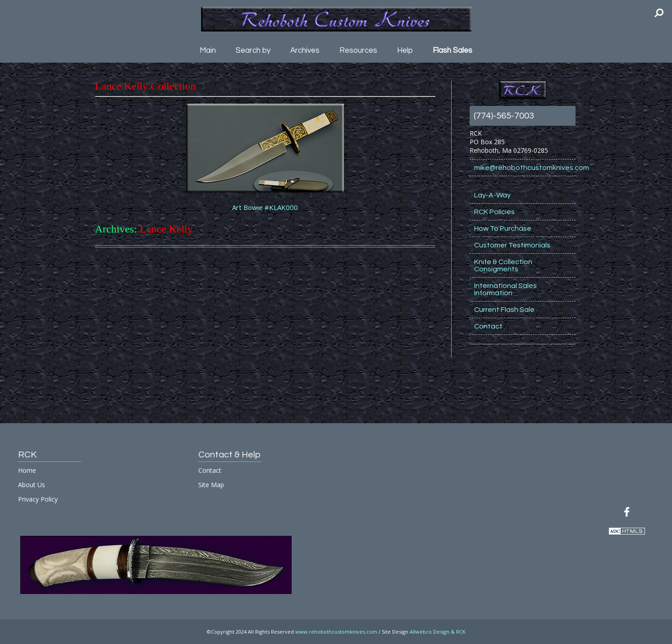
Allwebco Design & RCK (438, 632)
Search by (253, 50)
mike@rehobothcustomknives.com (525, 168)
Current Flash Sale (504, 310)
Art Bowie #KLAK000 (265, 207)
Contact (488, 326)
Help (405, 50)
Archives (305, 50)
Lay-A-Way (492, 195)
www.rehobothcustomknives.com (336, 632)
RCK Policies (494, 212)
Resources (358, 50)
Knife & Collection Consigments (503, 265)
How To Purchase (503, 228)
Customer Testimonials (512, 245)
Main (208, 50)
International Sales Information (505, 289)
